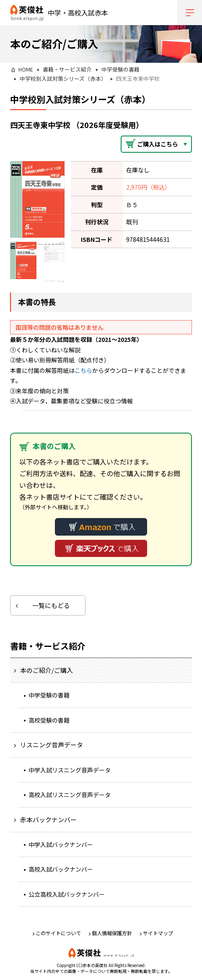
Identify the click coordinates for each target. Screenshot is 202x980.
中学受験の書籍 (120, 69)
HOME (26, 69)
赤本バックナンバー (48, 820)
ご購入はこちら (158, 144)
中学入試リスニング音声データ (70, 770)
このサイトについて (58, 933)
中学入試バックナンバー (61, 844)
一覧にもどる (51, 605)
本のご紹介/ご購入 (47, 670)
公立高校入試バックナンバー (67, 894)
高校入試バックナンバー (61, 869)
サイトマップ (158, 933)
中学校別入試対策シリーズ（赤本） (63, 78)
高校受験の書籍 (49, 720)
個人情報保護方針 (112, 933)
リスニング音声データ (52, 745)
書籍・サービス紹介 (67, 69)
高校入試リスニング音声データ (70, 795)
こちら (83, 370)
